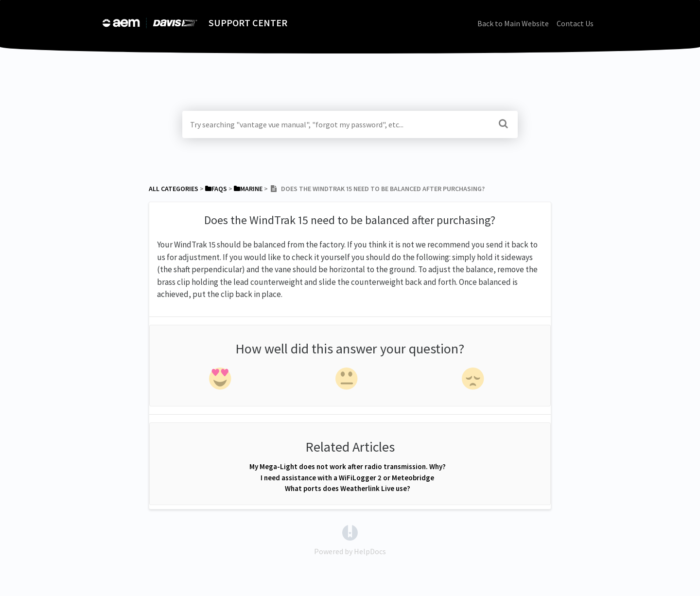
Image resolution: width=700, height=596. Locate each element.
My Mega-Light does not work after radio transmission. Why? (348, 466)
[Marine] (248, 189)
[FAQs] (216, 189)
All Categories (174, 189)
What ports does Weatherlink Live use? (348, 488)
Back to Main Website (513, 23)
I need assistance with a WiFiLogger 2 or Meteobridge (347, 478)
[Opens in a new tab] (350, 532)
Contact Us (575, 23)
